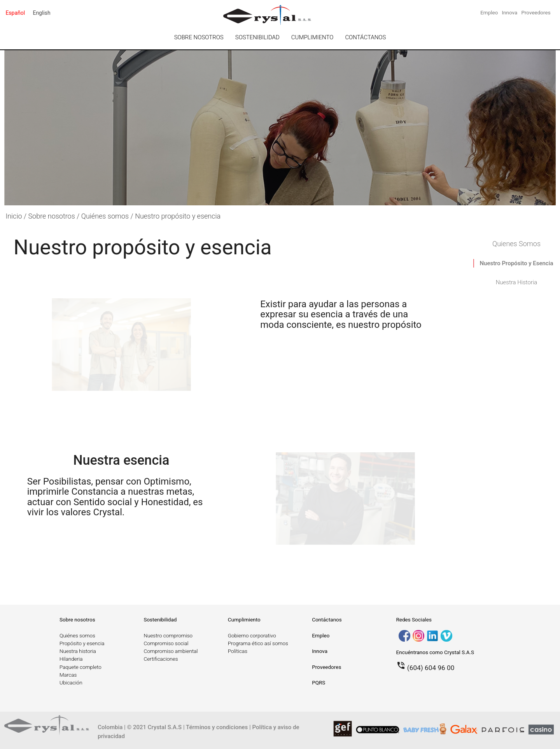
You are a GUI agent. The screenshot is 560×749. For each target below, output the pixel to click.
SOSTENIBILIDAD (257, 37)
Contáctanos (327, 619)
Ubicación (71, 682)
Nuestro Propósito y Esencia (516, 263)
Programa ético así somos (258, 643)
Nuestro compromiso (168, 635)
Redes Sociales (414, 619)
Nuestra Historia (517, 282)
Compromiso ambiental (171, 651)
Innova (509, 12)
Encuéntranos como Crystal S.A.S (435, 652)
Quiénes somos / (108, 216)
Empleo (489, 12)
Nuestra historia (78, 651)
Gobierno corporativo (252, 635)
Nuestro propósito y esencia (178, 216)
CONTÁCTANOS (365, 37)
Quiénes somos (77, 635)
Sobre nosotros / (54, 216)
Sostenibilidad (160, 619)
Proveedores (536, 12)
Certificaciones (161, 659)
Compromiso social (166, 643)
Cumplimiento (244, 619)
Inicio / (17, 216)
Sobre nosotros (77, 619)
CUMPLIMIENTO (312, 37)
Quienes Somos (516, 244)
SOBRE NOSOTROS (199, 37)
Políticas (238, 651)
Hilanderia (71, 659)
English (41, 13)
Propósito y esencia (82, 643)
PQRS (318, 682)
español (15, 13)
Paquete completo (80, 667)
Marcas (68, 675)
